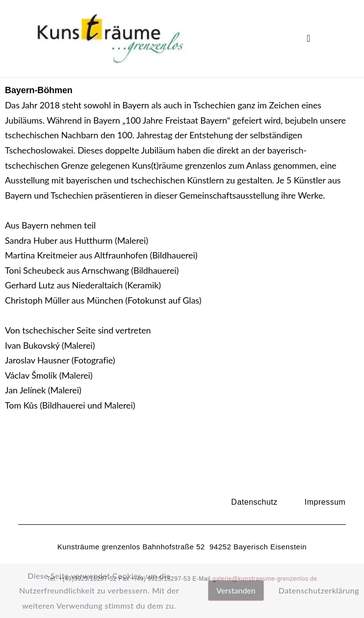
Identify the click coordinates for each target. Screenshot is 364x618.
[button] (309, 38)
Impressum (325, 502)
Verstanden (236, 590)
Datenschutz (254, 502)
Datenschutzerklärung (319, 590)
